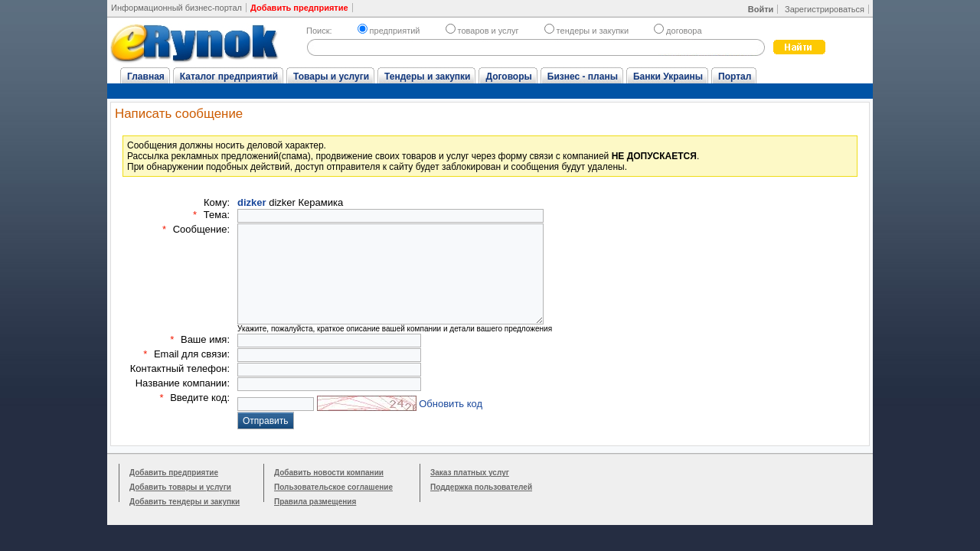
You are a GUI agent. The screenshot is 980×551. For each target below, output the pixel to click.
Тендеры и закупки (427, 77)
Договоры (508, 77)
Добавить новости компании (329, 473)
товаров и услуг (482, 31)
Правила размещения (315, 502)
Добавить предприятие (174, 473)
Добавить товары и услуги (180, 487)
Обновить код (451, 404)
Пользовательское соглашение (333, 487)
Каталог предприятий (229, 77)
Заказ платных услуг (470, 473)
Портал (735, 77)
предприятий (389, 31)
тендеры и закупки (586, 31)
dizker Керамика (290, 202)
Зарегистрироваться (825, 9)
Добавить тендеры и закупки (185, 502)
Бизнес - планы (583, 77)
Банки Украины (668, 77)
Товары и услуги (331, 77)
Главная (146, 77)
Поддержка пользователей (481, 487)
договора (678, 31)
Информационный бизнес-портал (176, 8)
